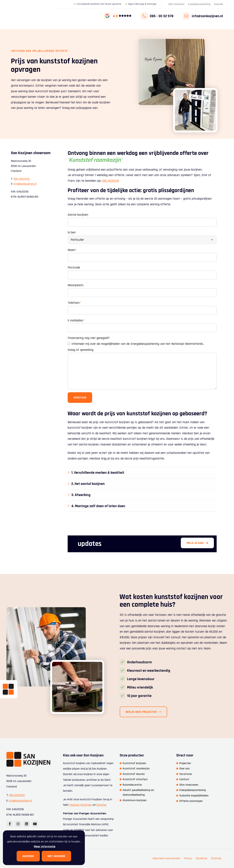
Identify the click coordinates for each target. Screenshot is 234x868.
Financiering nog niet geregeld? (89, 338)
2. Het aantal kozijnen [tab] (88, 484)
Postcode (74, 267)
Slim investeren (176, 4)
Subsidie (219, 4)
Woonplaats (76, 285)
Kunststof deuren (134, 774)
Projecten (185, 763)
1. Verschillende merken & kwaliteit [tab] (98, 473)
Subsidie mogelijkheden (194, 796)
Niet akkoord (56, 856)
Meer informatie (45, 847)
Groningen (86, 805)
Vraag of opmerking (81, 350)
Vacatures (186, 774)
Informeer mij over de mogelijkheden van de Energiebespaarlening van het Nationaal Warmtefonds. (136, 344)
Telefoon (74, 303)
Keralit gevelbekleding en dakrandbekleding (138, 792)
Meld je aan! (197, 543)
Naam (72, 250)
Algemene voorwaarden (166, 859)
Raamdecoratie (132, 785)
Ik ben (72, 232)
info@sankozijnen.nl (25, 184)
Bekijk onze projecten (156, 712)
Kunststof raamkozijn (136, 769)
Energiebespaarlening (199, 4)
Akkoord (28, 856)
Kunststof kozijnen (134, 763)
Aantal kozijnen (78, 215)
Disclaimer (202, 859)
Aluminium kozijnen (135, 800)
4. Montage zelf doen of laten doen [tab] (98, 506)
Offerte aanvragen (191, 801)
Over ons (184, 769)
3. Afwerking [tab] (81, 495)
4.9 (118, 16)
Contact (184, 779)
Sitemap (216, 859)
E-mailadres (76, 320)
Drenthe (101, 805)
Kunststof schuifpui (135, 779)
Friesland (74, 805)
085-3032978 (111, 181)
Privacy (188, 859)
